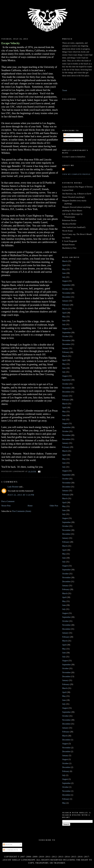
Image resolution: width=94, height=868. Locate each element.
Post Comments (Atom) (22, 511)
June (64, 273)
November (66, 293)
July (64, 277)
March (65, 261)
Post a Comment (8, 501)
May (64, 269)
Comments (69, 140)
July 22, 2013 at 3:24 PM (21, 495)
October (65, 289)
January (65, 301)
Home (30, 506)
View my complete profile (76, 174)
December (66, 297)
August (65, 281)
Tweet (65, 90)
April (64, 265)
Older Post (54, 506)
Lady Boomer (13, 487)
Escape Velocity (11, 43)
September (66, 285)
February (66, 305)
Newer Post (6, 506)
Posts (67, 135)
